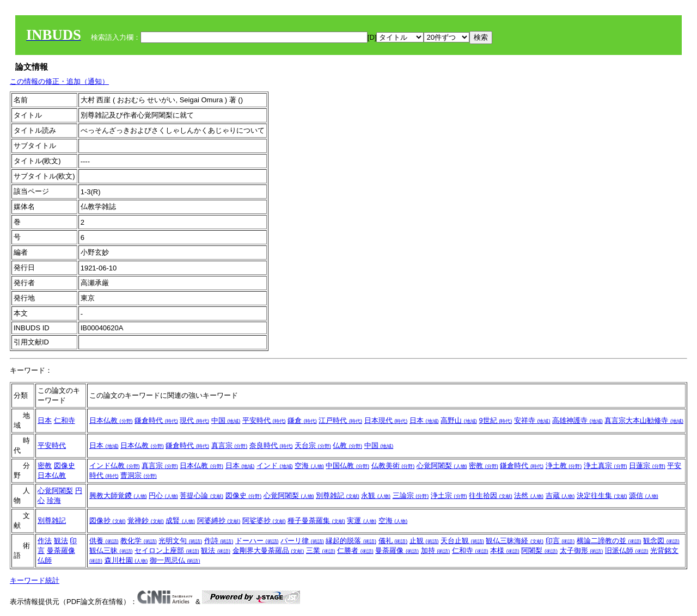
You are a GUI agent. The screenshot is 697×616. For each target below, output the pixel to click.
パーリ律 (302, 541)
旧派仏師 (627, 550)
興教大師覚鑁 (118, 495)
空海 (309, 466)
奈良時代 (271, 445)
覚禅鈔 (146, 520)
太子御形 (582, 550)
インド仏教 (115, 466)
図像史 (65, 466)
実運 (362, 520)
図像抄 (108, 520)
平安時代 (264, 420)
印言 (560, 541)
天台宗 (313, 445)
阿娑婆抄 (264, 520)
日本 (45, 420)
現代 (194, 420)
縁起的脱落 (351, 541)
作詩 (219, 541)
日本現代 (386, 420)
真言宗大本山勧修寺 (644, 420)
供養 (104, 541)
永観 (376, 495)
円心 (163, 495)
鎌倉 (302, 420)
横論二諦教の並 (609, 541)
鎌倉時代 (156, 420)
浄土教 (564, 466)
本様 (505, 550)
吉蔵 (560, 495)
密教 (45, 466)
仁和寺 (65, 420)
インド (275, 466)
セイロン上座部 (167, 550)
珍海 (54, 500)
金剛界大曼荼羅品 (268, 550)
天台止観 (462, 541)
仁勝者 (355, 550)
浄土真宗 (606, 466)
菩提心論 (201, 495)
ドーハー (257, 541)
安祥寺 (532, 420)
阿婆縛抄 (219, 520)
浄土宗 (449, 495)
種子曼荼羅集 (316, 520)
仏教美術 (393, 466)
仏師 (45, 560)
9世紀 (495, 420)
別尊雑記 (338, 495)
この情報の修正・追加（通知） (59, 81)
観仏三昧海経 (515, 541)
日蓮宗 (647, 466)
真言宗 (230, 445)
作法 (45, 541)
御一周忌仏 (175, 560)
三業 (321, 550)
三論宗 (411, 495)
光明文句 (180, 541)
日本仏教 (111, 420)
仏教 (347, 445)
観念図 (661, 541)
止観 (424, 541)
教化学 (139, 541)
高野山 (459, 420)
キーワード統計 (35, 580)
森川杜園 (126, 560)
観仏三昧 (111, 550)
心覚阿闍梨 (442, 466)
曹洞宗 (139, 475)
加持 (436, 550)
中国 (226, 420)
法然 (529, 495)
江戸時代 (340, 420)
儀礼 (393, 541)
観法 (61, 541)
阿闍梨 (539, 550)
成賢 (180, 520)
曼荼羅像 (61, 550)
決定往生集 (602, 495)
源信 (644, 495)
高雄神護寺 (577, 420)
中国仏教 (347, 466)
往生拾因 (491, 495)
